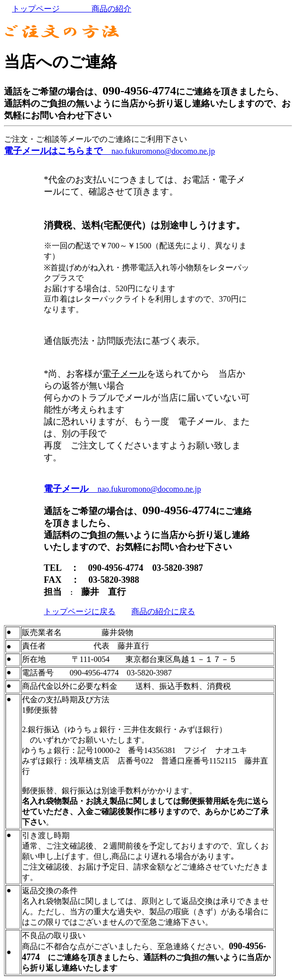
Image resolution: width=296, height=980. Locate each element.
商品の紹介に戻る (163, 611)
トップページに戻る (80, 611)
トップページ (44, 9)
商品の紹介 (99, 9)
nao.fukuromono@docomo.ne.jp (109, 151)
